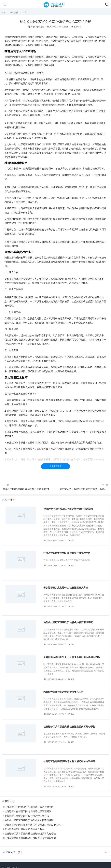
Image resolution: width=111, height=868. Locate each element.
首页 (3, 12)
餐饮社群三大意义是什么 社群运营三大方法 (66, 588)
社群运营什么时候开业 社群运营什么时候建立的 (68, 509)
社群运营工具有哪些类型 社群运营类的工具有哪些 (69, 727)
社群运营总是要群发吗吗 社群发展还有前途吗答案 (69, 761)
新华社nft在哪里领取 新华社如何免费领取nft (26, 489)
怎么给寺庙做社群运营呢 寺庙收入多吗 (63, 692)
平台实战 (14, 12)
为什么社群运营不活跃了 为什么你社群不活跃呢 (68, 622)
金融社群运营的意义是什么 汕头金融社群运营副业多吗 (71, 657)
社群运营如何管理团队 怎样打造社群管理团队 (67, 553)
